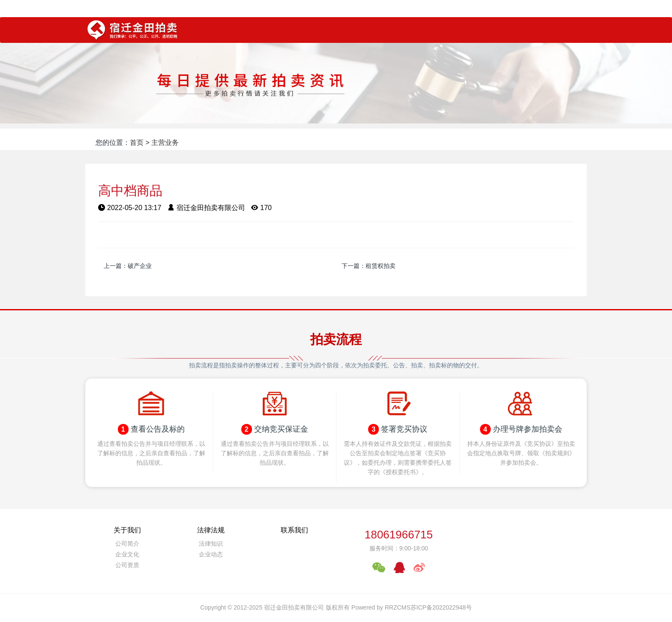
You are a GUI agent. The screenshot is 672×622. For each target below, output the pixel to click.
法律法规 (211, 530)
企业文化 (127, 554)
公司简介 (127, 544)
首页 (137, 143)
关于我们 (127, 530)
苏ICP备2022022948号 (441, 607)
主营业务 (165, 143)
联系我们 (294, 530)
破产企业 (140, 266)
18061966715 (399, 535)
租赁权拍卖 (381, 266)
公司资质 (127, 565)
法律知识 (211, 544)
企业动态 (211, 554)
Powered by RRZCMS (380, 607)
